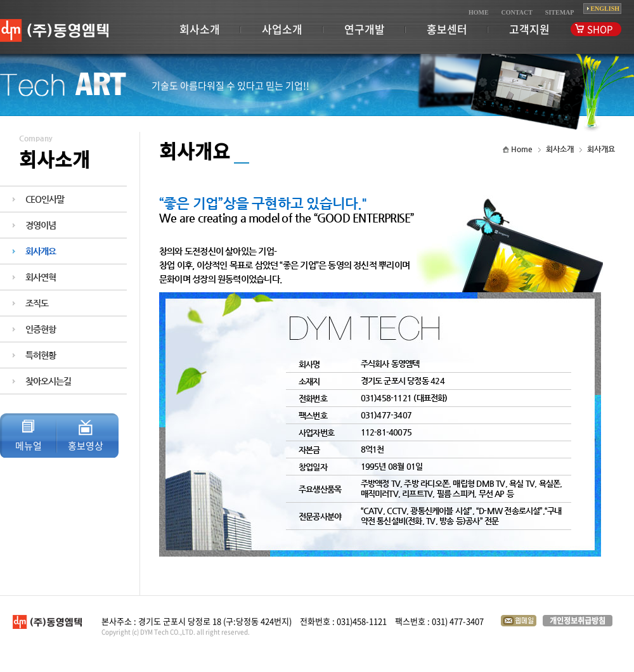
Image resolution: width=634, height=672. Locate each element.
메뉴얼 (29, 446)
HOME (479, 12)
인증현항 (41, 329)
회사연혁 (41, 277)
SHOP (600, 29)
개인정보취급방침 (578, 621)
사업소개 (282, 29)
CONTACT (517, 12)
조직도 (37, 303)
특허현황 (41, 355)
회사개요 (41, 251)
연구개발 (365, 29)
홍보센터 (447, 29)
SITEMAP (560, 12)
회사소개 (200, 29)
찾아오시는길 (48, 381)
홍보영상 (86, 446)
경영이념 (41, 225)
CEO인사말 (45, 199)
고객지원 (529, 29)
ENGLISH (605, 9)
